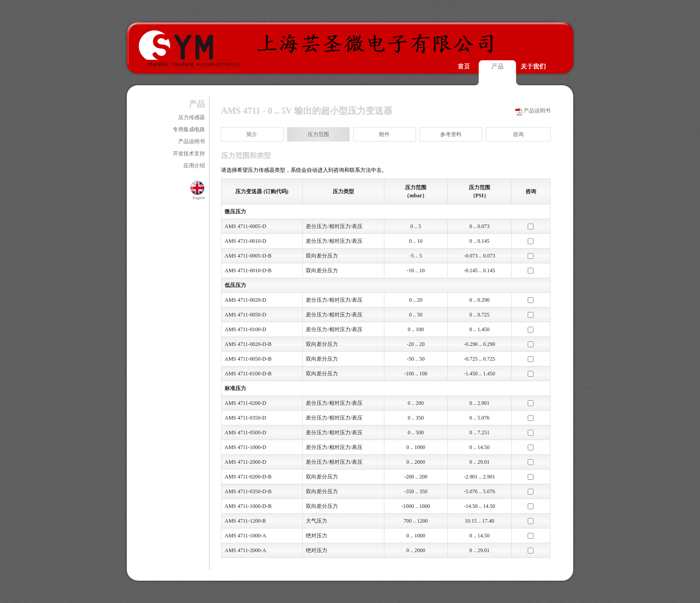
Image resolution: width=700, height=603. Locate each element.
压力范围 (318, 134)
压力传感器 (192, 117)
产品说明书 (192, 141)
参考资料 (451, 134)
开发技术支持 (189, 154)
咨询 (518, 134)
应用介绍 (194, 166)
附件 (384, 134)
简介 (252, 134)
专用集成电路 (189, 129)
